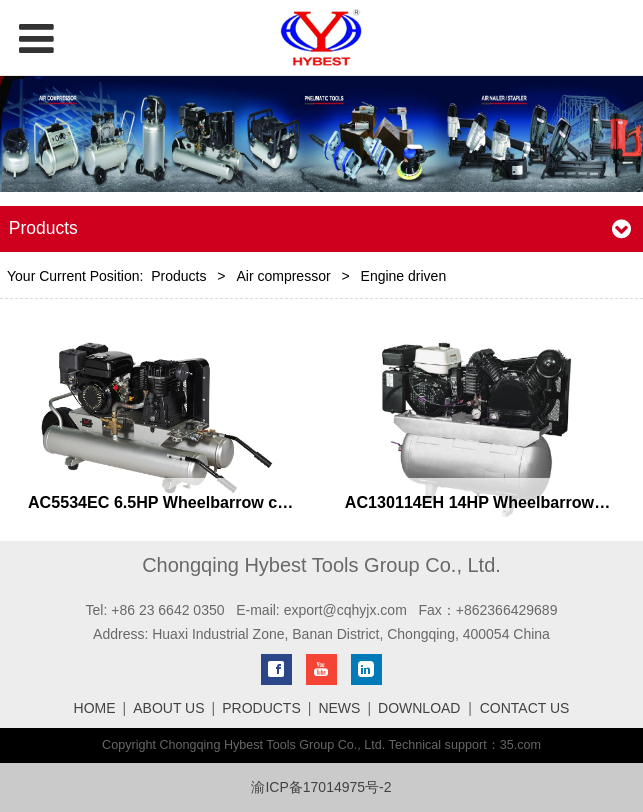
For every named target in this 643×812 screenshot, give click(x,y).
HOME (95, 708)
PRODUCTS (261, 708)
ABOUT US (168, 708)
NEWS (339, 708)
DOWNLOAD (419, 708)
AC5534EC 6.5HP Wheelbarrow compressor (194, 502)
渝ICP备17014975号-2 (321, 787)
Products (178, 276)
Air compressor (283, 276)
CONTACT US (525, 708)
